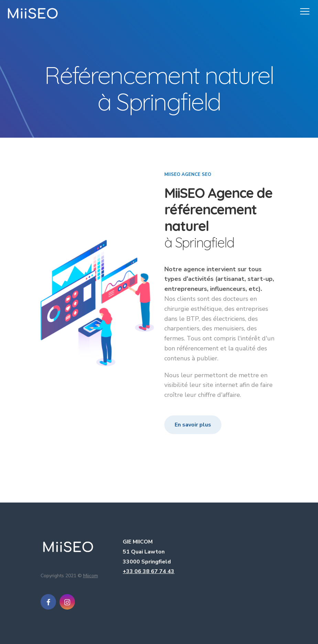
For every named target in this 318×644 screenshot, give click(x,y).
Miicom (91, 576)
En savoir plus (193, 425)
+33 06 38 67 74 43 (149, 571)
